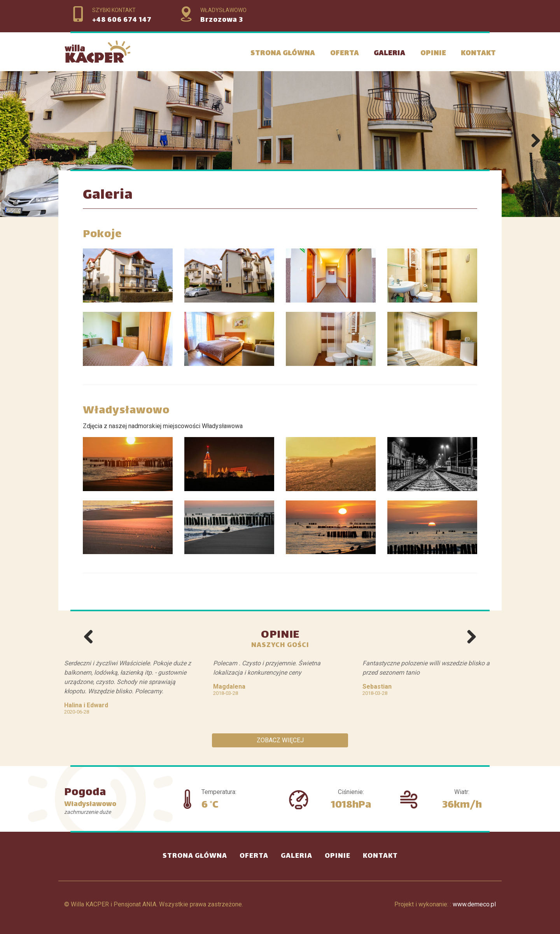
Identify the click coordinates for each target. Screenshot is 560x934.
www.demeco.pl (474, 904)
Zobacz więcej (280, 740)
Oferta (345, 54)
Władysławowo (126, 411)
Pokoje (102, 235)
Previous (27, 141)
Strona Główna (283, 54)
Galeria (389, 54)
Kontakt (478, 54)
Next (533, 141)
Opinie (433, 54)
